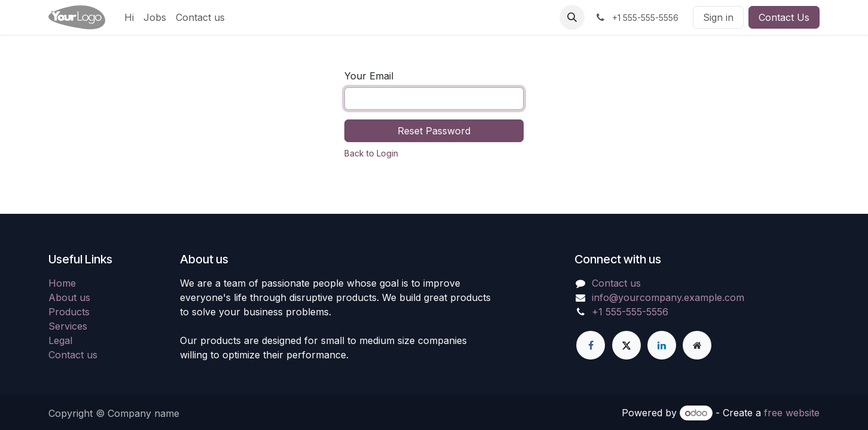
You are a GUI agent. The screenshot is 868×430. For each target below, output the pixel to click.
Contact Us (784, 17)
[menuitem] (129, 17)
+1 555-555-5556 (630, 312)
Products (69, 312)
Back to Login (371, 153)
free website (792, 413)
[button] (572, 17)
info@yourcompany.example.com (668, 297)
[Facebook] (591, 345)
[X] (626, 345)
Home (62, 283)
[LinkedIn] (662, 345)
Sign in (718, 17)
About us (69, 297)
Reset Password (434, 131)
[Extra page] (697, 345)
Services (68, 326)
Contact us (73, 355)
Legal (60, 340)
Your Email (369, 76)
